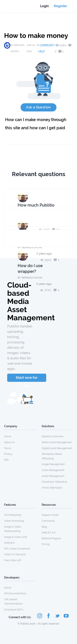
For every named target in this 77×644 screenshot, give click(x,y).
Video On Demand (15, 554)
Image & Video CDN (16, 537)
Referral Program (51, 538)
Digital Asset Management (57, 448)
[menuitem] (20, 436)
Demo (8, 588)
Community (47, 45)
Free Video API (13, 560)
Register (60, 6)
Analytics (9, 543)
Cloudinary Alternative (54, 482)
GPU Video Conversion (17, 549)
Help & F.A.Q (49, 533)
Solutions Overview (53, 436)
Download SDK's (14, 610)
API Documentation (15, 593)
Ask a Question (38, 107)
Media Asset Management (57, 442)
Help (42, 51)
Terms (8, 448)
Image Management (53, 464)
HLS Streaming (13, 515)
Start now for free (27, 379)
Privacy (8, 454)
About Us (9, 442)
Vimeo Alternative (52, 488)
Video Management (53, 470)
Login (44, 6)
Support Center (50, 515)
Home (8, 436)
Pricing (46, 544)
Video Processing (14, 521)
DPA (6, 460)
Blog (44, 527)
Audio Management (53, 476)
